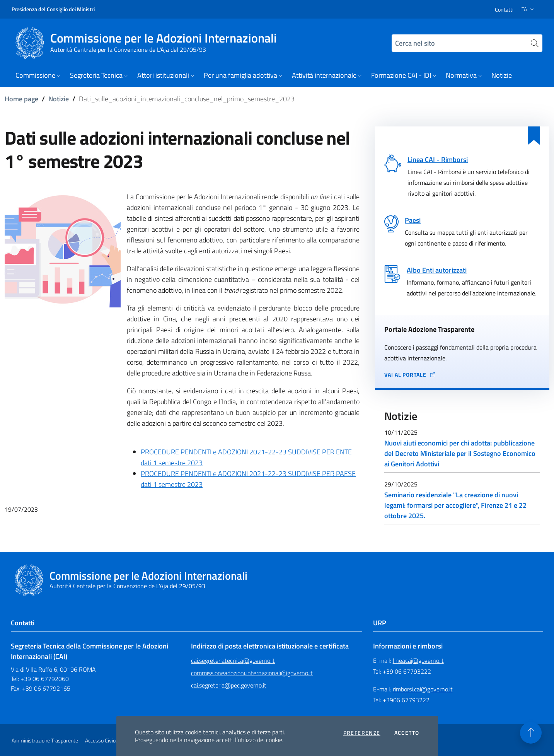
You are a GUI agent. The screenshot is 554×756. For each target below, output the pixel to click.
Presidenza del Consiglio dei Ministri (53, 9)
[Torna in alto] (531, 733)
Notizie (59, 99)
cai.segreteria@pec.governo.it (229, 685)
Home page (21, 99)
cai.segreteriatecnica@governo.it (233, 660)
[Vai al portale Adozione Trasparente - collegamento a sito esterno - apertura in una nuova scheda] (462, 375)
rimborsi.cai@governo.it (423, 689)
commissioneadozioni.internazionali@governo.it (252, 673)
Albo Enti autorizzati (437, 270)
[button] (39, 76)
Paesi (413, 220)
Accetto (407, 733)
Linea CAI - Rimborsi (438, 160)
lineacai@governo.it (418, 660)
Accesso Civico (101, 740)
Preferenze (362, 733)
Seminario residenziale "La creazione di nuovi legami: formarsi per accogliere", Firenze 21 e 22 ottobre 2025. (455, 505)
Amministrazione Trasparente (45, 740)
